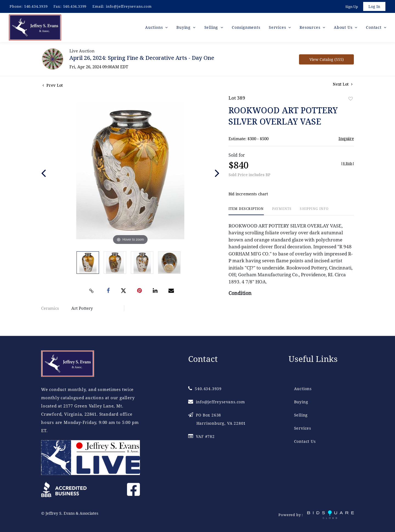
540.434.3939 (36, 6)
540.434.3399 (75, 6)
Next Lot (343, 84)
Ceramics (50, 308)
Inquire (346, 138)
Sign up (352, 7)
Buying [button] (184, 27)
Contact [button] (374, 27)
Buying (301, 402)
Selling (301, 415)
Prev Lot (53, 85)
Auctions (303, 389)
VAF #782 (201, 437)
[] (348, 163)
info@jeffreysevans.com (129, 6)
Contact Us (305, 442)
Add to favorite (351, 99)
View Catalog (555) (327, 59)
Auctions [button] (155, 27)
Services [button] (278, 27)
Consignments (246, 27)
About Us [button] (344, 27)
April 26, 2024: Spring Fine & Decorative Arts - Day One (142, 58)
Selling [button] (212, 27)
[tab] (246, 211)
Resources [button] (311, 27)
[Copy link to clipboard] (92, 291)
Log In (374, 6)
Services (303, 428)
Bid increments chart (248, 194)
